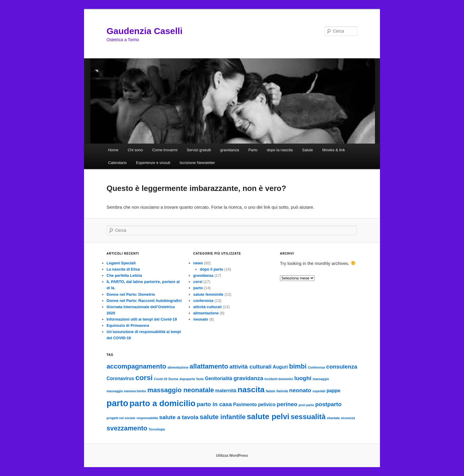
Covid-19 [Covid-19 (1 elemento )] (161, 379)
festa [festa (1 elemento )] (200, 379)
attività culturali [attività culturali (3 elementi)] (250, 367)
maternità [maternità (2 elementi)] (226, 391)
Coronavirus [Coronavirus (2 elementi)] (120, 378)
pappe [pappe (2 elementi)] (333, 391)
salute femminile (208, 294)
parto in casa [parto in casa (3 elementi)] (214, 404)
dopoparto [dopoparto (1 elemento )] (187, 379)
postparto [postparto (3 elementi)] (328, 404)
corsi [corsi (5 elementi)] (144, 378)
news (198, 263)
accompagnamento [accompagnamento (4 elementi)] (136, 366)
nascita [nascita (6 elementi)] (251, 390)
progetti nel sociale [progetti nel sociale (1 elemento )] (121, 418)
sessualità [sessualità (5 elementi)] (308, 417)
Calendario (117, 163)
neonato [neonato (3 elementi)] (300, 390)
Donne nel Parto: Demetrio (131, 294)
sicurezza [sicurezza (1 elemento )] (348, 418)
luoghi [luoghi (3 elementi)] (303, 378)
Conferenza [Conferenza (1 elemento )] (316, 367)
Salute (308, 150)
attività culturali (207, 307)
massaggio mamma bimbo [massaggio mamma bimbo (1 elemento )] (126, 391)
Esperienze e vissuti (153, 163)
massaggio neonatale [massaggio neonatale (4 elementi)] (181, 390)
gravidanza (230, 150)
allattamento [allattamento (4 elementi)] (209, 366)
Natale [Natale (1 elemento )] (270, 391)
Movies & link (334, 150)
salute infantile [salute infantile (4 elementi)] (223, 417)
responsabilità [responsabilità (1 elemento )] (147, 418)
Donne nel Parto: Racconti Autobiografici (144, 301)
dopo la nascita (280, 150)
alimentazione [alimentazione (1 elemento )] (178, 367)
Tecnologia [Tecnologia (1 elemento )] (157, 429)
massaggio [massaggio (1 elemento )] (321, 379)
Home (113, 150)
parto (198, 288)
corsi (198, 282)
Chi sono (135, 150)
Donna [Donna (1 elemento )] (173, 379)
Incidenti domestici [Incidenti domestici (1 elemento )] (279, 379)
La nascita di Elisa (123, 269)
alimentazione (206, 313)
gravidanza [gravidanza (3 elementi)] (248, 378)
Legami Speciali (121, 263)
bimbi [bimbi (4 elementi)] (298, 366)
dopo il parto (211, 269)
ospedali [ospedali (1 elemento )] (319, 391)
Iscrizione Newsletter (197, 163)
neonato (201, 319)
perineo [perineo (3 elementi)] (287, 404)
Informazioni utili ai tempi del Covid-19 (142, 319)
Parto (253, 150)
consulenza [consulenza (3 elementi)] (342, 367)
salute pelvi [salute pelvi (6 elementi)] (268, 416)
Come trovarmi (165, 150)
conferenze (203, 301)
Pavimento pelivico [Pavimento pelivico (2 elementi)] (254, 405)
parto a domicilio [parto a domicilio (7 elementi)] (163, 403)
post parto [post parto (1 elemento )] (306, 405)
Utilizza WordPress (232, 456)
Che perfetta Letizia (124, 275)
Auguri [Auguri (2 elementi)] (280, 367)
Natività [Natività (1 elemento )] (282, 391)
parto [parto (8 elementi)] (117, 403)
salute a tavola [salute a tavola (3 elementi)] (179, 417)
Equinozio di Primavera (128, 325)
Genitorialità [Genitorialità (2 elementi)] (218, 378)
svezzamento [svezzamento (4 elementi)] (127, 428)
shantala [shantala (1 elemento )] (333, 418)
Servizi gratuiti (199, 150)
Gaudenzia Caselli (145, 31)
